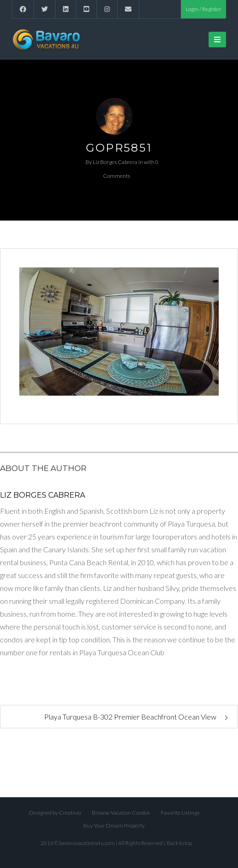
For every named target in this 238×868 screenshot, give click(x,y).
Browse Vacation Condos (121, 813)
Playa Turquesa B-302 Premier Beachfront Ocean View (136, 717)
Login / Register (204, 9)
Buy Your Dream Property (114, 825)
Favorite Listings (180, 813)
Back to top (179, 843)
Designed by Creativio (55, 813)
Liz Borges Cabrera (115, 162)
